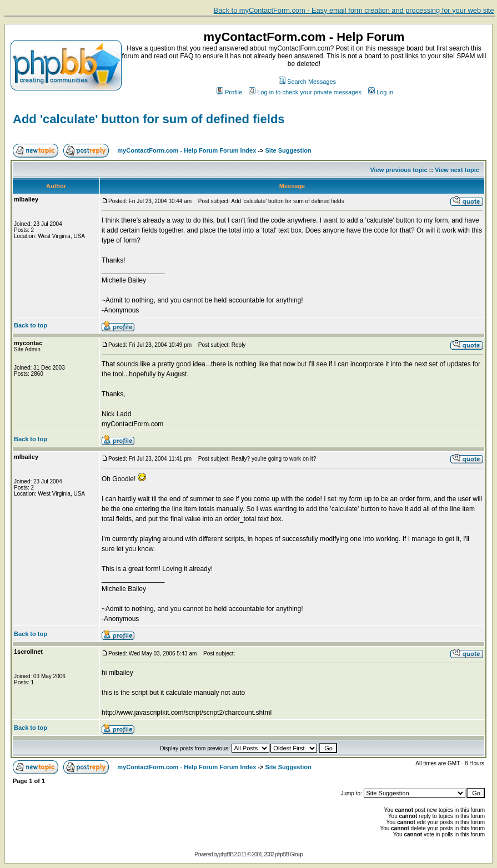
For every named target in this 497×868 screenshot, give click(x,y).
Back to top (31, 325)
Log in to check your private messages (305, 92)
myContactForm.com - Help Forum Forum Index (187, 150)
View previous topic (398, 170)
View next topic (457, 170)
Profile (229, 92)
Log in (381, 92)
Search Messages (307, 82)
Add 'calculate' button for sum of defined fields (149, 119)
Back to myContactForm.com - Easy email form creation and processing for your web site (354, 10)
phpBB (226, 854)
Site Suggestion (288, 150)
